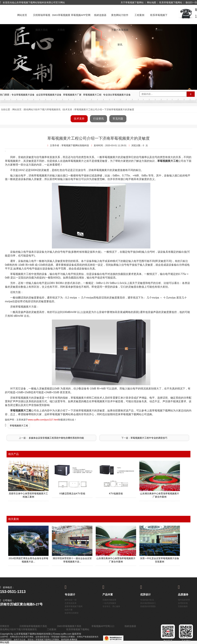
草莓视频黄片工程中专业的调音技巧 (149, 438)
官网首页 (5, 626)
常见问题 (118, 119)
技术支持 (67, 109)
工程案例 (139, 15)
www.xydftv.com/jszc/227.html (43, 420)
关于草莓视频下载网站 (132, 2)
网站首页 (22, 15)
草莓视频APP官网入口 (81, 18)
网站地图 (152, 2)
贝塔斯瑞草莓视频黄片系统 (42, 18)
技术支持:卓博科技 (69, 640)
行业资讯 (98, 119)
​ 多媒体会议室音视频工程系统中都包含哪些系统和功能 (56, 438)
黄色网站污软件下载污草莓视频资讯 (120, 18)
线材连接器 (100, 15)
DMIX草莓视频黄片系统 (61, 18)
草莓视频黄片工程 (19, 426)
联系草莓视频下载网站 (171, 2)
